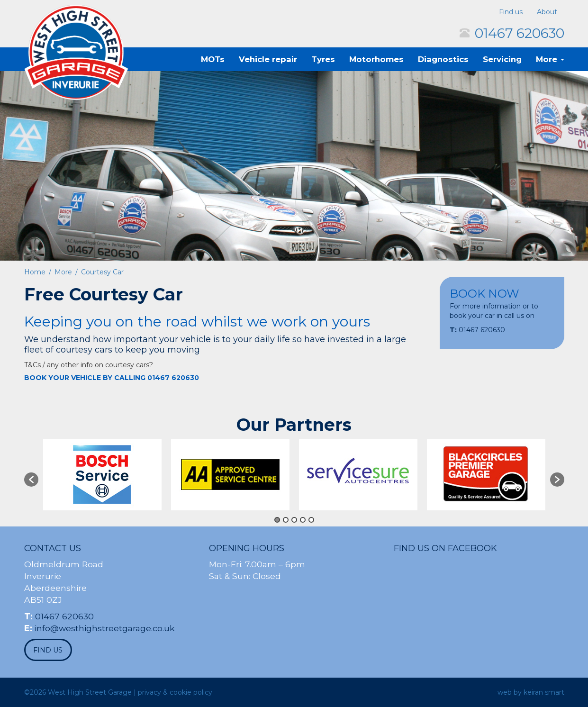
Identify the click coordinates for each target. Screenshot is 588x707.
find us (48, 650)
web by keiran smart (531, 692)
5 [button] (311, 520)
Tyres (323, 59)
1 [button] (277, 520)
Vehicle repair (268, 59)
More (550, 59)
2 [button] (286, 520)
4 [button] (303, 520)
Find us (511, 12)
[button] (31, 480)
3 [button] (294, 520)
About (547, 12)
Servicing (502, 59)
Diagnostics (443, 59)
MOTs (213, 59)
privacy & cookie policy (175, 692)
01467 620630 (520, 33)
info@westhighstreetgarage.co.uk (105, 628)
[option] (102, 475)
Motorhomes (376, 59)
